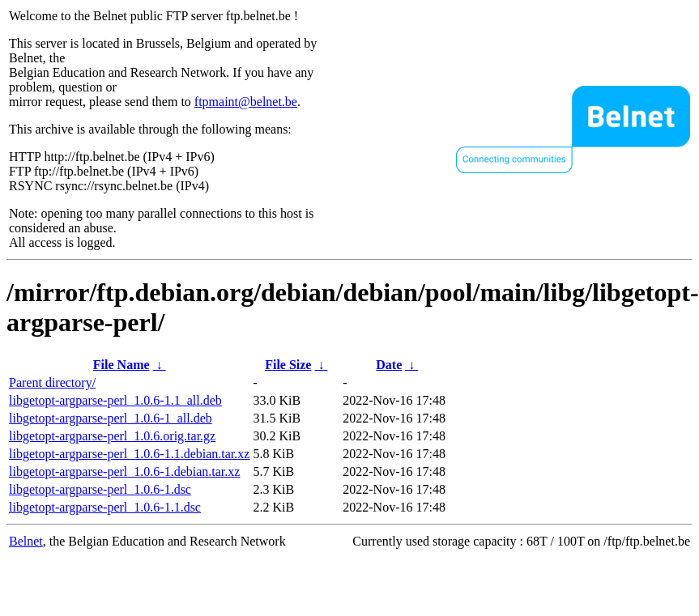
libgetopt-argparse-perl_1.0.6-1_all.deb (111, 418)
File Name (121, 365)
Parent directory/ (52, 382)
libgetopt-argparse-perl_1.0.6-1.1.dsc (105, 507)
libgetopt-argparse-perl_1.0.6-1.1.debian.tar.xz (129, 454)
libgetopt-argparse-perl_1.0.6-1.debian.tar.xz (124, 472)
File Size (288, 365)
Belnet (26, 541)
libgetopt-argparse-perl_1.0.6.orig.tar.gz (112, 436)
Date (389, 365)
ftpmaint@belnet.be (246, 102)
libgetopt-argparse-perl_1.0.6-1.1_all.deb (115, 400)
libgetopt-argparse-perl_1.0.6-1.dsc (100, 489)
